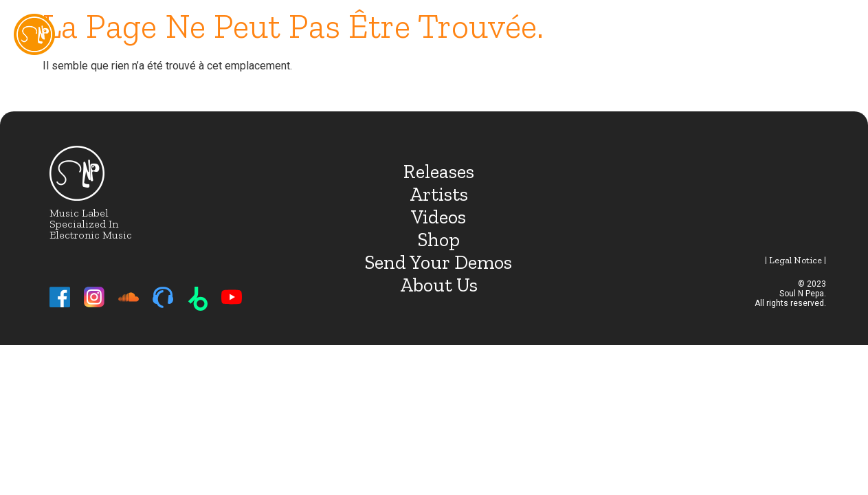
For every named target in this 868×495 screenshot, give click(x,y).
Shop (439, 240)
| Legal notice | (795, 260)
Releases (439, 172)
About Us (439, 285)
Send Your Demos (438, 262)
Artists (439, 194)
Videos (438, 217)
